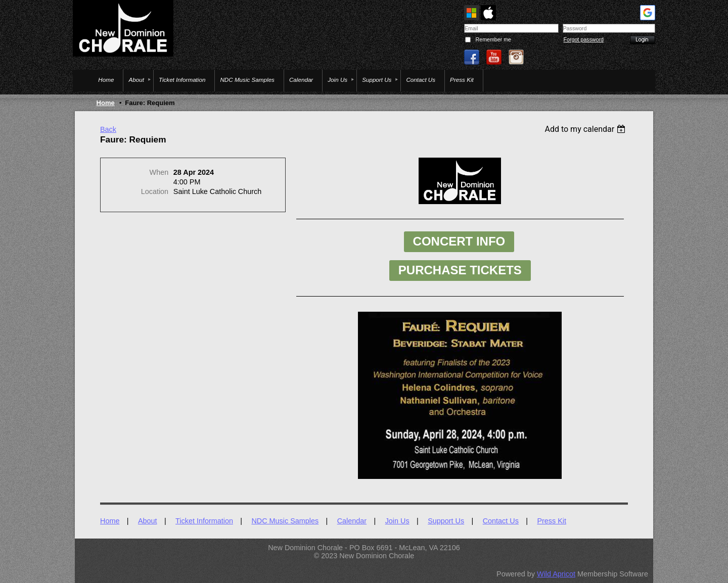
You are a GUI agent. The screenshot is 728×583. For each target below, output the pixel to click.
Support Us (446, 521)
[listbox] (586, 129)
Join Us (397, 521)
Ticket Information (204, 521)
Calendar (352, 521)
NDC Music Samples (285, 521)
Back (108, 129)
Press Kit (552, 521)
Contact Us (501, 521)
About (148, 521)
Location (155, 191)
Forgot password (584, 39)
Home (106, 103)
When (159, 172)
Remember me (493, 39)
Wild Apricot (556, 574)
